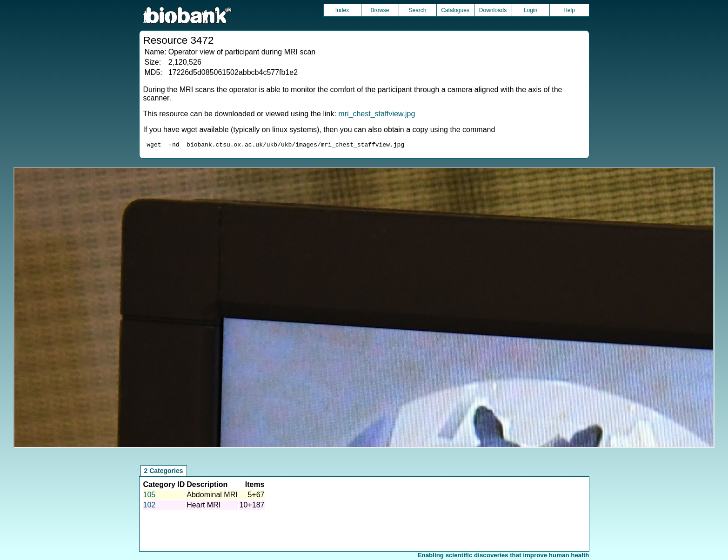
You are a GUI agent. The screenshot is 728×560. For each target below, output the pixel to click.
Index (342, 10)
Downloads (493, 10)
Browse (380, 10)
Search (417, 10)
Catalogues (455, 10)
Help (569, 10)
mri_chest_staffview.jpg (377, 114)
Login (531, 10)
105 (150, 496)
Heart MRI (204, 506)
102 (150, 506)
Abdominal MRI (212, 496)
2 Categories (164, 472)
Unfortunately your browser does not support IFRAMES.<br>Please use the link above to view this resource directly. (364, 309)
